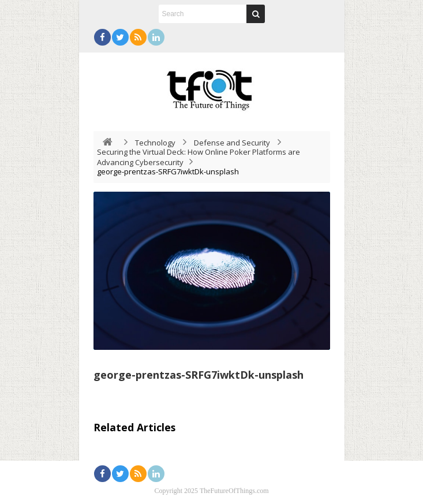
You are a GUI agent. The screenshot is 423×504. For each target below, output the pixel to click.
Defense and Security (232, 143)
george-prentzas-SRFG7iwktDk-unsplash (199, 375)
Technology (155, 143)
